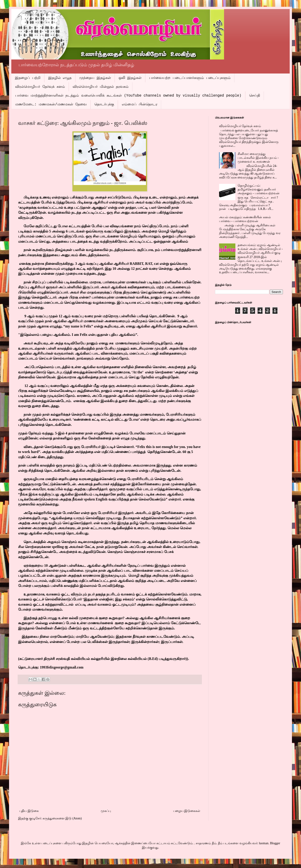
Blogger (275, 843)
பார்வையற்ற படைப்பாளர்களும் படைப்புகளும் (190, 78)
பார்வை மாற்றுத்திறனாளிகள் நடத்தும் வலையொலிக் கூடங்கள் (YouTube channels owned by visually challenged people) (128, 96)
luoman (264, 843)
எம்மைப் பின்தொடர (140, 104)
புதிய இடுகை (29, 811)
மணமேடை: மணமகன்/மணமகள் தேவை (51, 104)
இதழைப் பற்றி (28, 78)
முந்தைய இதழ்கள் (95, 78)
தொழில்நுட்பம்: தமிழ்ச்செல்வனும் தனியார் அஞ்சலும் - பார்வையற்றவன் (259, 189)
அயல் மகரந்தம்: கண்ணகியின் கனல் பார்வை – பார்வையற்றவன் (245, 219)
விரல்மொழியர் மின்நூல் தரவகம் (101, 87)
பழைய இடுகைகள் (187, 811)
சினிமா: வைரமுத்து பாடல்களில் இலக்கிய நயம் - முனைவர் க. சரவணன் (258, 158)
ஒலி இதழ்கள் (130, 78)
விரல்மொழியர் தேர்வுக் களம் (40, 87)
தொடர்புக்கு (104, 104)
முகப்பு (106, 811)
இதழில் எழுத (60, 78)
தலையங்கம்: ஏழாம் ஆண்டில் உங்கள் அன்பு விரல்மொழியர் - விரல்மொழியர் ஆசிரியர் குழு (260, 249)
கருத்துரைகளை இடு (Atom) (62, 818)
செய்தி (255, 96)
